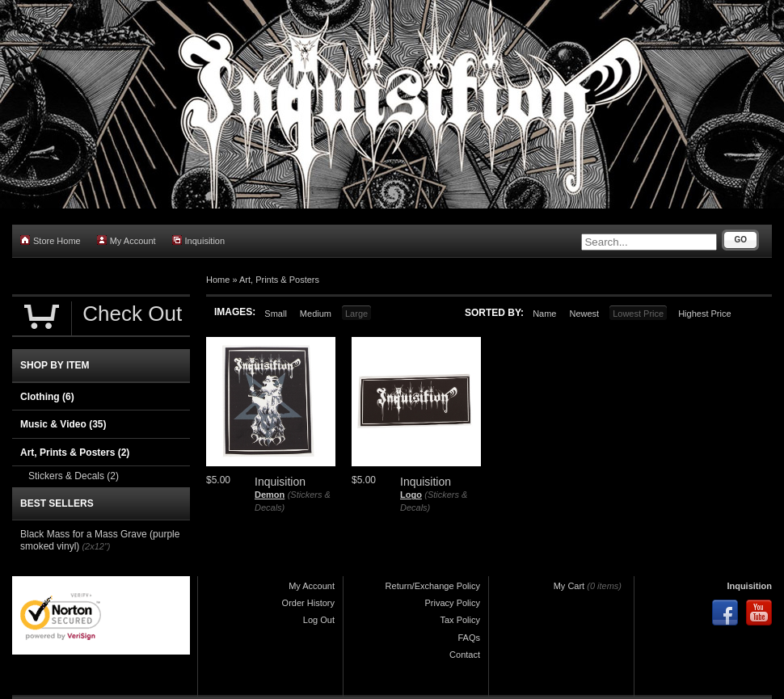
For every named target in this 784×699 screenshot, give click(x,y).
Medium (316, 314)
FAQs (469, 638)
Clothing (47, 397)
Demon (270, 495)
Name (544, 314)
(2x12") (96, 546)
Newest (584, 314)
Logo (411, 495)
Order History (308, 603)
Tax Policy (460, 620)
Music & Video (63, 424)
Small (276, 314)
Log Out (319, 620)
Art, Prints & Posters (279, 280)
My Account (126, 240)
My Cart (569, 586)
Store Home (51, 240)
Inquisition (199, 240)
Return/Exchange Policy (433, 586)
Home (218, 280)
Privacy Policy (453, 603)
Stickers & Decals (74, 476)
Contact (465, 655)
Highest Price (704, 314)
